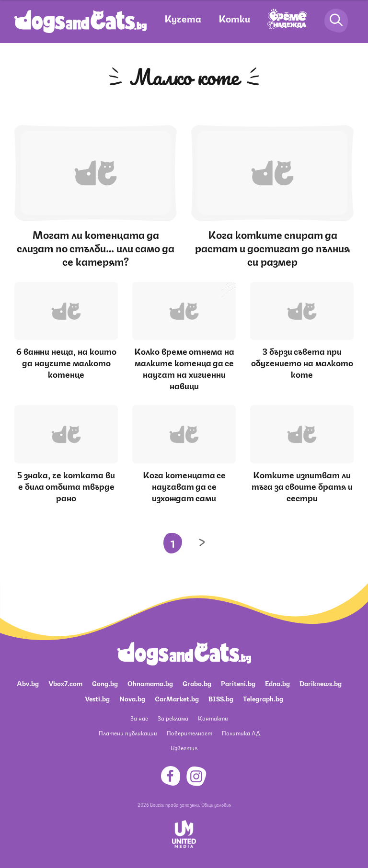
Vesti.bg (97, 698)
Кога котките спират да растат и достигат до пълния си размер (272, 247)
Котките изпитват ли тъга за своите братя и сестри (302, 485)
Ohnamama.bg (150, 683)
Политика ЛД (241, 733)
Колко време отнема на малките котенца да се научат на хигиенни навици (184, 368)
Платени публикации (128, 733)
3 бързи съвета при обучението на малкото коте (302, 362)
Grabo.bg (197, 683)
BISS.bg (221, 698)
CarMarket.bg (177, 698)
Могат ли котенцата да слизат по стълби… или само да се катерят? (96, 247)
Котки (234, 18)
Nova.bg (132, 698)
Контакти (213, 718)
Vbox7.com (65, 683)
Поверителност (190, 733)
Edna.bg (277, 683)
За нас (139, 718)
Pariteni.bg (238, 683)
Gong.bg (105, 683)
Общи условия (216, 804)
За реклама (173, 718)
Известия (184, 748)
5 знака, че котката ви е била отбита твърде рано (66, 485)
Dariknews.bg (321, 683)
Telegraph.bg (263, 698)
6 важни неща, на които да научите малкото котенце (66, 362)
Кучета (183, 18)
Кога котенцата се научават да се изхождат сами (184, 485)
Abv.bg (28, 683)
